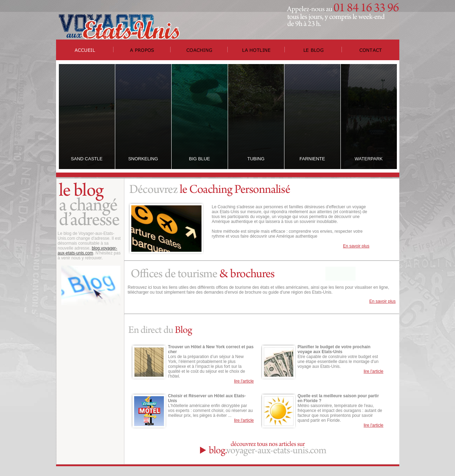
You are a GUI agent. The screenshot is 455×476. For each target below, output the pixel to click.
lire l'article (244, 381)
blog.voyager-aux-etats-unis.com (88, 251)
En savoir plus (356, 246)
